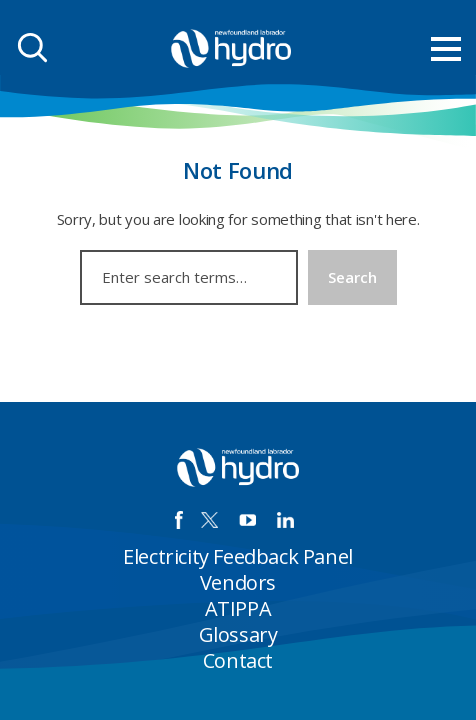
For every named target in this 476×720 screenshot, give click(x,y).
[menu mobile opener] (446, 49)
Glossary (238, 634)
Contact (238, 660)
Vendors (238, 582)
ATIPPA (238, 608)
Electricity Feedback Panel (238, 556)
